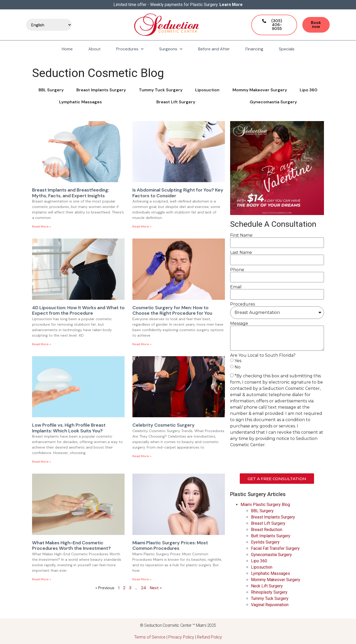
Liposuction (207, 90)
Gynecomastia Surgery (273, 102)
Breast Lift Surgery (176, 102)
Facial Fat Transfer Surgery (275, 548)
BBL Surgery (51, 90)
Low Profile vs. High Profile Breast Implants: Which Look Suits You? (69, 428)
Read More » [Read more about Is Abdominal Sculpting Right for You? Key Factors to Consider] (142, 226)
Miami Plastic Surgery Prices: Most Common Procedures (170, 546)
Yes (238, 361)
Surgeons (171, 49)
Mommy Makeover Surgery (260, 90)
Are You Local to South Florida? (263, 355)
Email (236, 287)
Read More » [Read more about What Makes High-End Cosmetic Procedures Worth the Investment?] (42, 579)
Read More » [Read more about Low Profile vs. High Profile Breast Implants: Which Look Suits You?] (42, 462)
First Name (241, 235)
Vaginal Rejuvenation (270, 605)
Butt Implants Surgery (271, 536)
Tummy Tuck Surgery (161, 90)
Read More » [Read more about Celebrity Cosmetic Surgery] (142, 456)
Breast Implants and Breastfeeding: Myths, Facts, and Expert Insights (71, 193)
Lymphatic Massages (81, 102)
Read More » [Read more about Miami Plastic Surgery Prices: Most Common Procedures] (142, 579)
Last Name (241, 253)
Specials (287, 49)
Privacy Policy (181, 637)
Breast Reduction (267, 530)
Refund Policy (210, 637)
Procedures (130, 49)
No (238, 367)
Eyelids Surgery (265, 542)
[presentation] (270, 461)
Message (239, 324)
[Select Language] (49, 25)
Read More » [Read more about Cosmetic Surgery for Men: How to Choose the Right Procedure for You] (142, 344)
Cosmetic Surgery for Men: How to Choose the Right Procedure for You (172, 311)
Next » (156, 588)
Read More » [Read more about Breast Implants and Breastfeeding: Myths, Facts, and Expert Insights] (42, 226)
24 (144, 588)
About (94, 49)
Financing (254, 49)
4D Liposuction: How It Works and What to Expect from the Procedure (78, 311)
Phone (237, 270)
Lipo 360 (309, 90)
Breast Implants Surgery (101, 90)
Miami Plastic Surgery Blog (265, 505)
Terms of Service (150, 637)
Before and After (214, 49)
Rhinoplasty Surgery (269, 592)
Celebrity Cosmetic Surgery (164, 425)
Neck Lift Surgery (267, 586)
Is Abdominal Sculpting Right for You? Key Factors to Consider (178, 193)
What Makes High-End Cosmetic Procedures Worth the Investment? (71, 546)
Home (67, 49)
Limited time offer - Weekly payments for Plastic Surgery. (178, 5)
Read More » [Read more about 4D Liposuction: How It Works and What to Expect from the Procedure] (42, 344)
